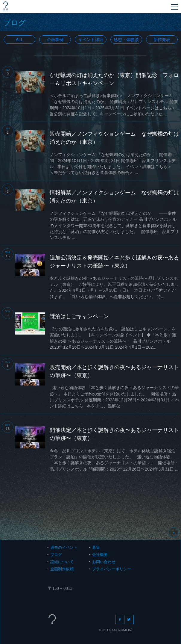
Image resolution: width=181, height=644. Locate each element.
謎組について (62, 562)
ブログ (56, 555)
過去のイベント (64, 547)
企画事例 (55, 40)
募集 (96, 547)
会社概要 (100, 555)
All (19, 40)
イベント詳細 (91, 40)
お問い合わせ (104, 562)
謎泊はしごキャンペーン (79, 316)
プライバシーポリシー (112, 569)
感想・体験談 (126, 40)
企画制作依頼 (62, 569)
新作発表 (162, 40)
